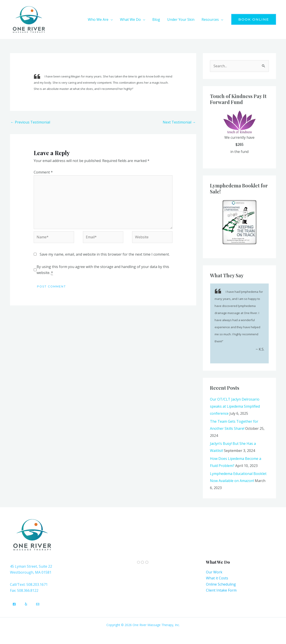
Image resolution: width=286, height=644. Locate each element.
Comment (43, 172)
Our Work (214, 572)
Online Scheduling (221, 584)
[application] (111, 19)
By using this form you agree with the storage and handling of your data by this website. (103, 270)
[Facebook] (14, 604)
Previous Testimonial (30, 122)
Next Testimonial (179, 122)
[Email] (38, 604)
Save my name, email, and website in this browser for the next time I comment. (105, 254)
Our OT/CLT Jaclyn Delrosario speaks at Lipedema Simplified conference (235, 406)
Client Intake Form (221, 590)
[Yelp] (26, 604)
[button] (254, 19)
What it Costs (217, 578)
